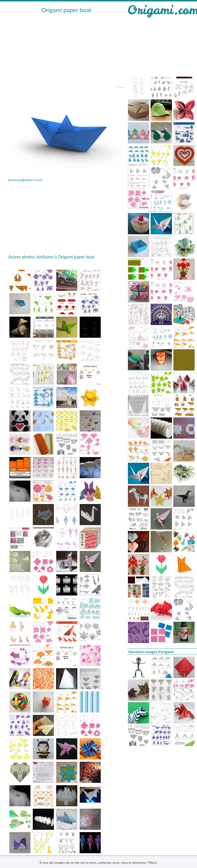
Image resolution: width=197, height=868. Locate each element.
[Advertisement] (66, 49)
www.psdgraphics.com (25, 180)
